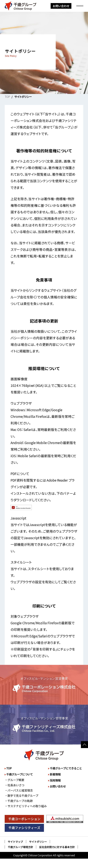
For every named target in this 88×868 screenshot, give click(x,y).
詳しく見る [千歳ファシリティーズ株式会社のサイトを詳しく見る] (44, 725)
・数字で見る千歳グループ (21, 796)
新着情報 (55, 774)
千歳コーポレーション (24, 819)
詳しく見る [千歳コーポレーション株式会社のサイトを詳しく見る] (44, 685)
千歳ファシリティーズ (24, 828)
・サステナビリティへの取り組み (26, 806)
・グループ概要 (14, 780)
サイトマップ (15, 842)
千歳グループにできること (66, 768)
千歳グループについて (20, 774)
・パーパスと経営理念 (19, 790)
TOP (7, 97)
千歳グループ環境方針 (20, 847)
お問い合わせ (61, 6)
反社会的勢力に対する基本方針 (57, 847)
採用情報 (55, 780)
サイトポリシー (38, 842)
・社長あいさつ (15, 785)
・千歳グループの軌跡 (19, 801)
